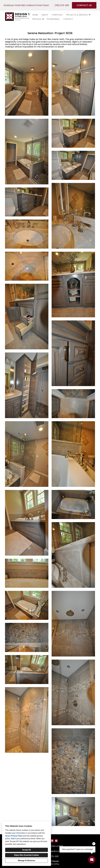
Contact (68, 19)
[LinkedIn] (52, 841)
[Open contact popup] (92, 860)
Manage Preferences (27, 861)
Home (35, 15)
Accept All (27, 850)
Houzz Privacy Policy (14, 836)
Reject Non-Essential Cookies (26, 855)
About (45, 15)
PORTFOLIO (57, 15)
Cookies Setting (54, 864)
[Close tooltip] (94, 844)
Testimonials (53, 19)
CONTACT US (84, 5)
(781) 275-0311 (62, 5)
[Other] (56, 841)
